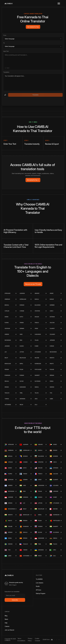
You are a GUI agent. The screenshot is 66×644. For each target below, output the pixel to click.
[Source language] (33, 39)
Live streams (39, 583)
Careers (7, 626)
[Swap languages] (5, 95)
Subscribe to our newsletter (12, 592)
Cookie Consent (37, 640)
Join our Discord (9, 630)
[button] (59, 3)
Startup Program (41, 593)
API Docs (38, 590)
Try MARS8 (39, 579)
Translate (35, 95)
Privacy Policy (30, 640)
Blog (6, 616)
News (6, 619)
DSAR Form (46, 640)
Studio (38, 586)
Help (6, 623)
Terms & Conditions (21, 640)
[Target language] (33, 46)
